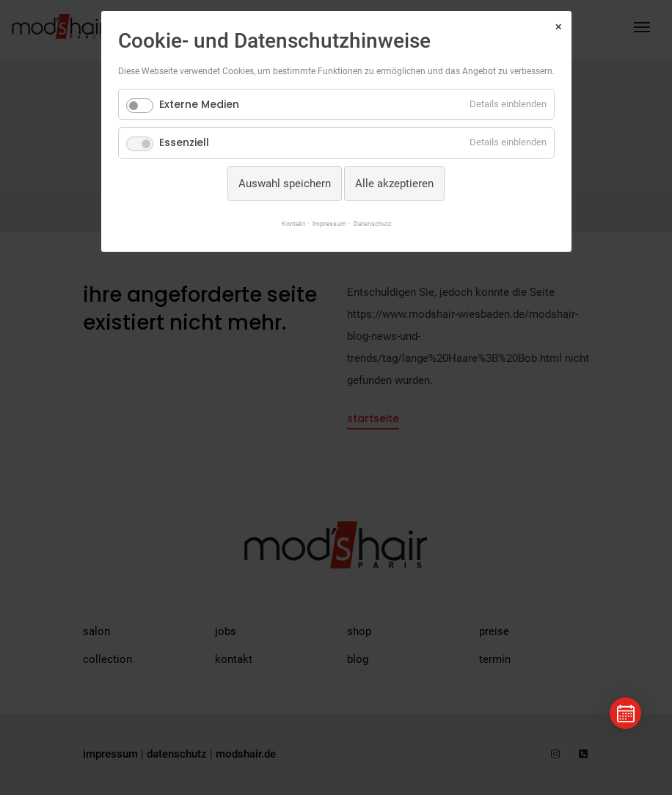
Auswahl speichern (285, 184)
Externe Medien (199, 104)
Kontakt (289, 224)
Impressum (328, 224)
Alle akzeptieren (394, 184)
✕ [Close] (558, 27)
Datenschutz (376, 224)
